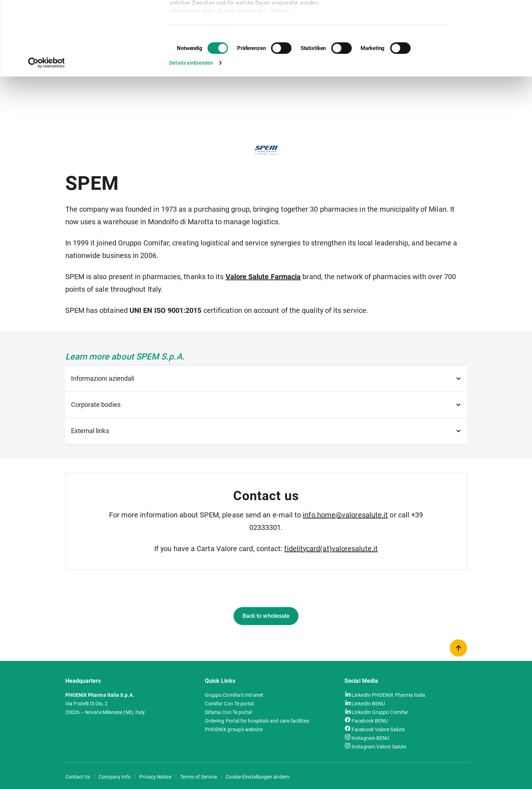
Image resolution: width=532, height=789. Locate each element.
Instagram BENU (370, 738)
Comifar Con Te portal (229, 704)
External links (90, 431)
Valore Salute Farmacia (263, 277)
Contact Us (78, 777)
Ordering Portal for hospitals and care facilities (257, 721)
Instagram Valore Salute (379, 746)
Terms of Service (198, 777)
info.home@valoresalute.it (345, 515)
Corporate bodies (96, 405)
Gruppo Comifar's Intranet (234, 695)
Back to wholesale (266, 616)
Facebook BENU (370, 720)
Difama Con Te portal (229, 712)
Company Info (115, 777)
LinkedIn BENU (368, 703)
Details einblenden (191, 132)
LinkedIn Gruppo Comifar (380, 712)
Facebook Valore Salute (378, 729)
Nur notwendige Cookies (488, 38)
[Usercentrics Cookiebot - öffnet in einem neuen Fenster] (46, 132)
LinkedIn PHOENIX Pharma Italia (388, 695)
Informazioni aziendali (103, 378)
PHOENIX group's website (234, 729)
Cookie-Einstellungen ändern (258, 777)
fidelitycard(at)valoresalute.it (331, 549)
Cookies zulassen (487, 17)
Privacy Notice (155, 777)
